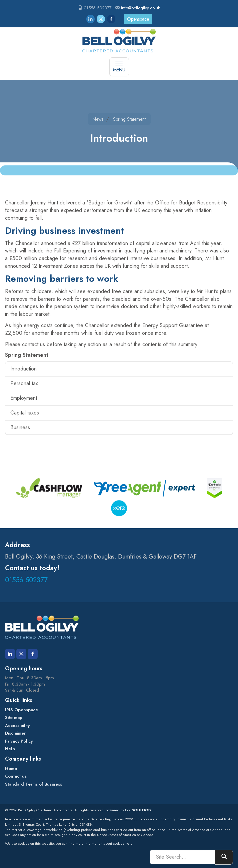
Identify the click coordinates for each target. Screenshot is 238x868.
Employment (24, 398)
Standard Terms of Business (33, 784)
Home (11, 768)
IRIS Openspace (21, 710)
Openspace (138, 19)
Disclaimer (15, 733)
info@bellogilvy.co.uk (140, 8)
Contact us (16, 776)
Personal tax (24, 383)
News (98, 119)
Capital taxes (25, 413)
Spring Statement (129, 119)
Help (10, 749)
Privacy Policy (19, 741)
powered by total (128, 810)
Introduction (23, 369)
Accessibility (17, 725)
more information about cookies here (104, 843)
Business (20, 427)
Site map (14, 717)
